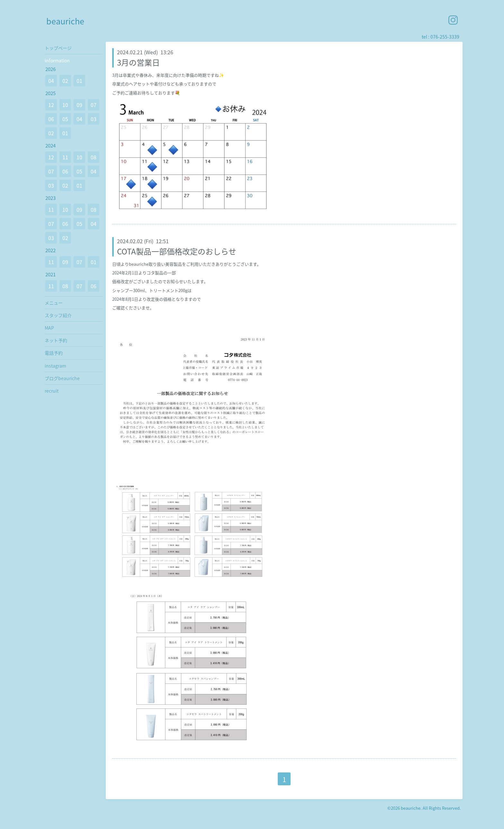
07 (94, 105)
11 (65, 157)
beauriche (65, 21)
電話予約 (54, 353)
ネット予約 (56, 340)
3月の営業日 (138, 62)
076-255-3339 (445, 37)
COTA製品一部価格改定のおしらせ (177, 251)
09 (79, 105)
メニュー (54, 303)
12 (51, 105)
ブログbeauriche (62, 378)
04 (51, 81)
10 (65, 105)
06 (51, 119)
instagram (55, 366)
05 (65, 119)
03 (94, 119)
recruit (52, 391)
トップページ (58, 48)
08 (94, 157)
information (57, 60)
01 (79, 81)
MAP (49, 328)
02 (65, 81)
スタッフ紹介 (58, 315)
